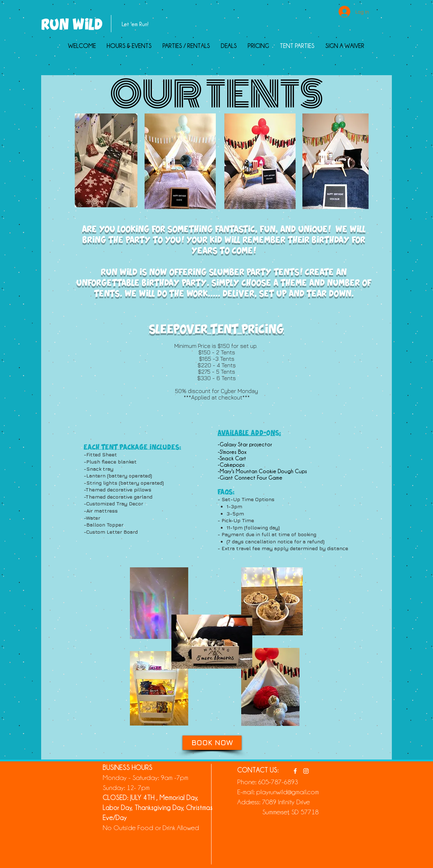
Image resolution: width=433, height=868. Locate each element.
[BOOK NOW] (212, 743)
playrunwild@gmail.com (288, 792)
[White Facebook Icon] (295, 771)
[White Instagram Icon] (306, 771)
